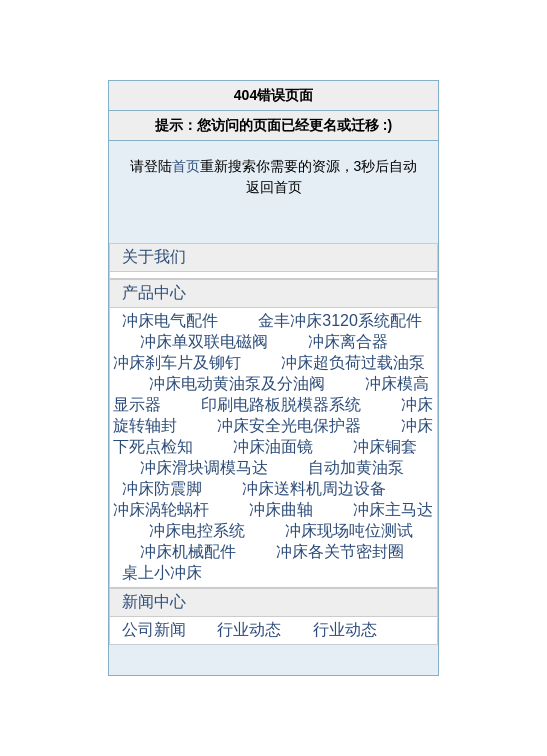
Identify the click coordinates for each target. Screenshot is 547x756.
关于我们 (154, 256)
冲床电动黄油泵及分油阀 (237, 383)
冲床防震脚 (162, 488)
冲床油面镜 (273, 446)
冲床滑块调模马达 (204, 467)
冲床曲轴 (281, 509)
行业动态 (249, 629)
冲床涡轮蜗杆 (161, 509)
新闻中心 (154, 601)
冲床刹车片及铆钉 (177, 362)
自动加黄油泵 (356, 467)
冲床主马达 (393, 509)
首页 (186, 166)
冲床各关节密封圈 (340, 551)
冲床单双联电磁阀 (204, 341)
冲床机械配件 (188, 551)
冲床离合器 (348, 341)
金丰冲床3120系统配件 (340, 320)
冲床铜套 (385, 446)
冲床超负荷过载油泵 (353, 362)
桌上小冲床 (162, 572)
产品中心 (154, 292)
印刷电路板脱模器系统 (281, 404)
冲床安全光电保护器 (289, 425)
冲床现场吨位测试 (349, 530)
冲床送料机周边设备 (314, 488)
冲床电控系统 (197, 530)
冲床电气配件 (170, 320)
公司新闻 (154, 629)
